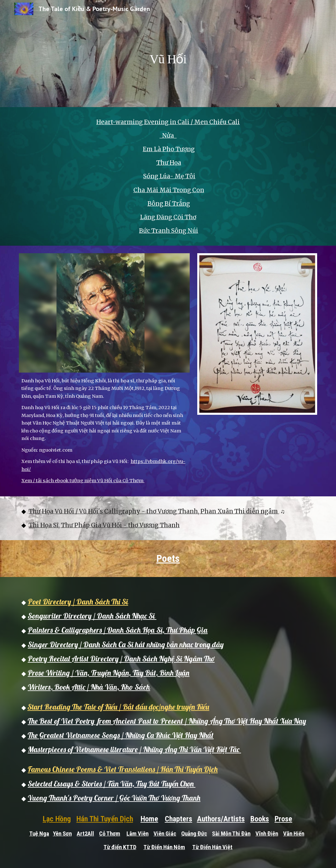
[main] (168, 53)
